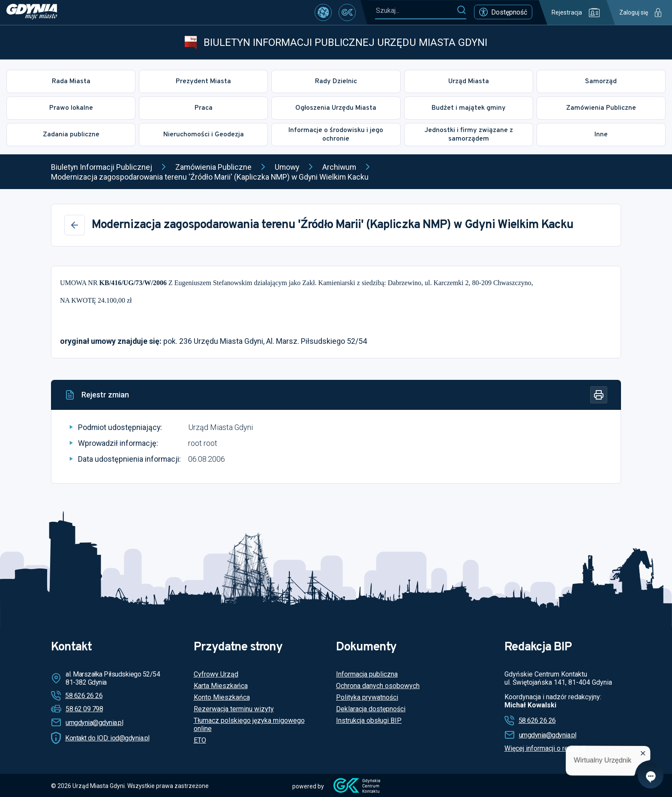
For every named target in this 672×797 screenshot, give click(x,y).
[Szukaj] (461, 10)
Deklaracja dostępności (371, 709)
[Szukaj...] (416, 11)
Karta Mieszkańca (221, 686)
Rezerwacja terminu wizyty (234, 709)
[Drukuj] (599, 395)
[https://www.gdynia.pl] (32, 12)
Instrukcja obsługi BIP (369, 720)
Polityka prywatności (367, 697)
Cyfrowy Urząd (216, 674)
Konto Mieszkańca (222, 697)
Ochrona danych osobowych (378, 686)
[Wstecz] (75, 225)
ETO (200, 740)
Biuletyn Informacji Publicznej (102, 167)
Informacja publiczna (367, 674)
